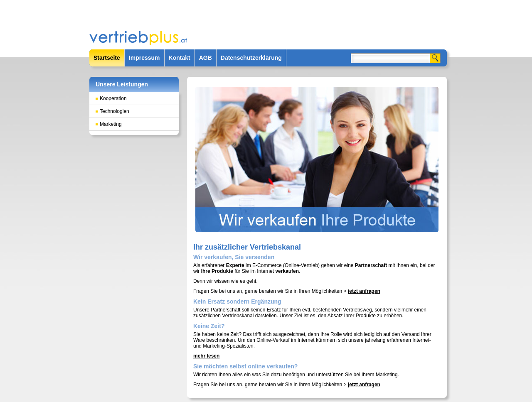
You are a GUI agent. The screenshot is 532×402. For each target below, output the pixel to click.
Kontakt (180, 58)
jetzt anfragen (364, 291)
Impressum (144, 58)
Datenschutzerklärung (251, 58)
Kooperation (113, 98)
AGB (206, 58)
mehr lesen (206, 356)
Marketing (111, 124)
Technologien (115, 111)
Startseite (107, 58)
